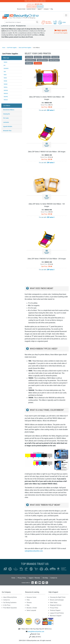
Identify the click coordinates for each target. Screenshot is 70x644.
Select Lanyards (31, 610)
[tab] (12, 54)
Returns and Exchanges (57, 600)
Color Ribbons (7, 106)
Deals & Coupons (32, 6)
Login (62, 22)
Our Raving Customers (10, 603)
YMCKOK (6, 90)
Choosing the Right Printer (58, 597)
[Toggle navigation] (66, 15)
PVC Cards (6, 118)
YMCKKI (6, 84)
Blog (52, 9)
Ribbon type (6, 58)
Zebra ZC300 (47, 57)
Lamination (6, 122)
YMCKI (5, 78)
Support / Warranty (34, 578)
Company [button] (46, 9)
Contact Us (54, 578)
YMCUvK (6, 100)
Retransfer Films (7, 131)
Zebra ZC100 (29, 57)
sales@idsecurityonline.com (34, 551)
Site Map (45, 578)
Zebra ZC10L (38, 57)
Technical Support (55, 610)
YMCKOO (6, 93)
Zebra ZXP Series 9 (54, 60)
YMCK (5, 75)
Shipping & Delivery (56, 605)
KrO (5, 65)
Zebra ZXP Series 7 (31, 60)
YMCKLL (6, 87)
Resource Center (21, 9)
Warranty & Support (56, 616)
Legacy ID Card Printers (57, 613)
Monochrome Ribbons (9, 110)
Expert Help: (35, 4)
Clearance (40, 6)
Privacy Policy (22, 578)
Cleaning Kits (7, 114)
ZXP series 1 (29, 63)
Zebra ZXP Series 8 (42, 60)
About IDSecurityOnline (10, 597)
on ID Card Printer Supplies (61, 31)
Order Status (54, 603)
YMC (5, 72)
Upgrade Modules (8, 126)
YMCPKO (6, 97)
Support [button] (40, 9)
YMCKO (5, 62)
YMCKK (5, 81)
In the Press (7, 605)
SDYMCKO (6, 68)
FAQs (28, 600)
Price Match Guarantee (10, 608)
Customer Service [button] (31, 9)
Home (13, 578)
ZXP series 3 (38, 63)
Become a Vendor (32, 608)
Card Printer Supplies (10, 54)
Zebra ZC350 (55, 57)
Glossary (29, 603)
